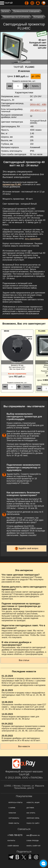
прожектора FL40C (12, 184)
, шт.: (24, 81)
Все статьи (24, 660)
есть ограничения (33, 239)
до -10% (36, 76)
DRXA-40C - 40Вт (38, 105)
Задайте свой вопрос (28, 548)
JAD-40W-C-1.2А (38, 110)
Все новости (24, 746)
